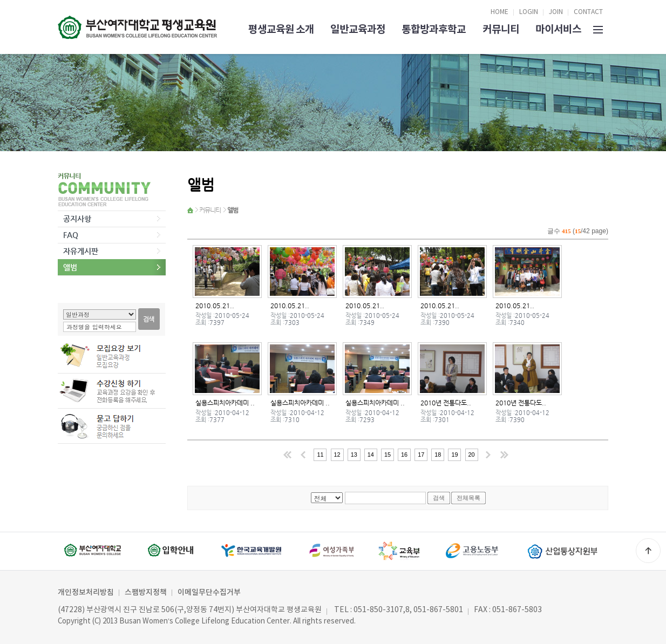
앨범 (70, 267)
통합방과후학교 (434, 29)
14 (371, 455)
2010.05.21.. (215, 306)
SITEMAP (598, 29)
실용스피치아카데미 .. (225, 403)
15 (388, 455)
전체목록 (468, 498)
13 (354, 455)
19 (454, 455)
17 (421, 455)
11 (320, 455)
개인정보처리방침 (86, 592)
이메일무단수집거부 (209, 592)
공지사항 (77, 219)
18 (438, 455)
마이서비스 (558, 29)
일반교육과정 (358, 29)
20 (472, 455)
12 (337, 455)
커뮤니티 (501, 29)
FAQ (71, 235)
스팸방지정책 (146, 592)
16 (404, 455)
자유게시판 (81, 251)
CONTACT (588, 12)
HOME (499, 12)
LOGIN (529, 12)
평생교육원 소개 (281, 29)
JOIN (556, 12)
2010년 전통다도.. (446, 403)
